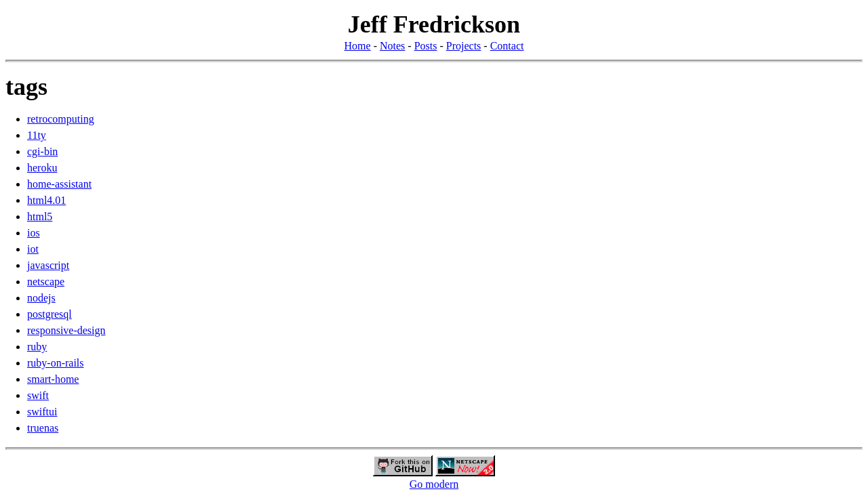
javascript (48, 265)
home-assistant (59, 184)
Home (358, 46)
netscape (46, 282)
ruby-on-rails (56, 363)
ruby (37, 347)
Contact (507, 46)
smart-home (53, 379)
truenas (43, 428)
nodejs (41, 298)
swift (38, 395)
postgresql (50, 314)
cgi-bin (42, 151)
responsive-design (66, 330)
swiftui (42, 412)
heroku (42, 168)
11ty (37, 135)
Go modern (434, 484)
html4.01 (46, 200)
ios (34, 233)
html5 (40, 216)
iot (33, 249)
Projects (464, 46)
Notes (392, 46)
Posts (426, 46)
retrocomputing (61, 119)
